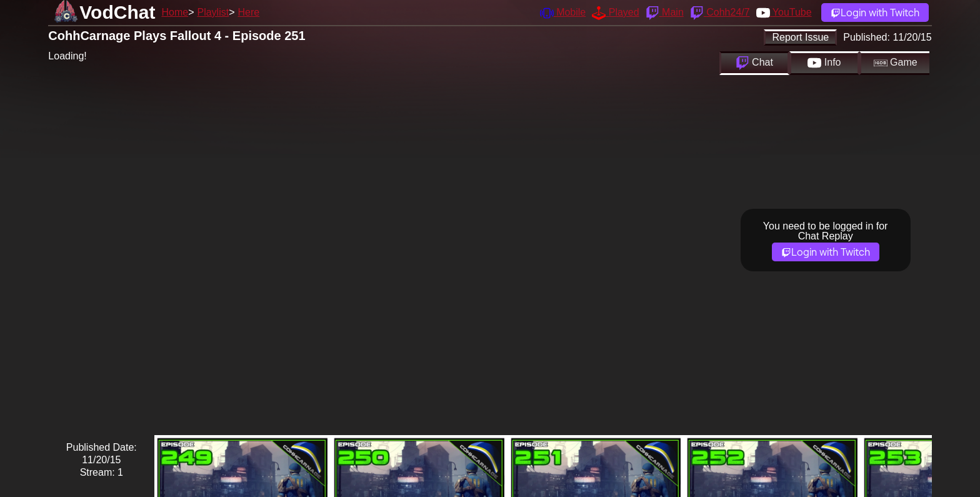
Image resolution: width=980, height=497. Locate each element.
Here (249, 12)
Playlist (213, 12)
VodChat (117, 12)
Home (175, 12)
